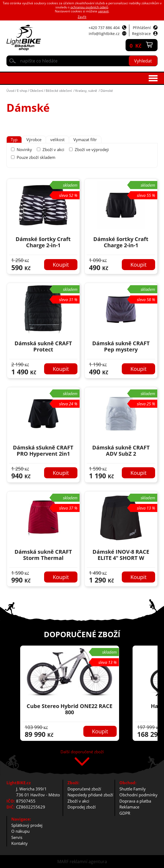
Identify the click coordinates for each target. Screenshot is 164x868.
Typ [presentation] (14, 140)
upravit (103, 11)
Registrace (141, 34)
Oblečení (36, 91)
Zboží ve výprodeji (92, 149)
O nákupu (20, 831)
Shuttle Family (133, 789)
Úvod (10, 91)
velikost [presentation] (57, 140)
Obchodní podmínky (138, 795)
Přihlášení (142, 28)
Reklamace (129, 807)
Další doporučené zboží (82, 752)
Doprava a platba (135, 801)
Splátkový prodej (27, 825)
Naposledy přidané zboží (90, 795)
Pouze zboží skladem (36, 157)
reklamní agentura (88, 862)
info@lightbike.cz (104, 34)
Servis (17, 837)
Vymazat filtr (85, 140)
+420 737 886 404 (104, 28)
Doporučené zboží (84, 789)
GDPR (125, 813)
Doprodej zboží (82, 807)
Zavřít (82, 17)
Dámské (107, 91)
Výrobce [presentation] (34, 140)
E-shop (22, 91)
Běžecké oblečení (59, 91)
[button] (158, 693)
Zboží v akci (53, 149)
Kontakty (19, 843)
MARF (63, 862)
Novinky (24, 149)
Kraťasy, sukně (87, 91)
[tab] (14, 140)
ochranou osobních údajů (89, 7)
